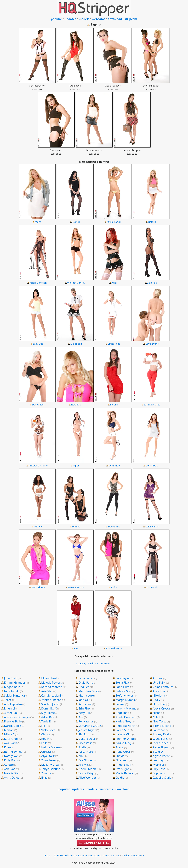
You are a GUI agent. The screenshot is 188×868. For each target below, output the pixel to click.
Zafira (114, 587)
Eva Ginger (86, 760)
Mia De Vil (152, 587)
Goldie (120, 777)
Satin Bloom (38, 587)
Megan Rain (12, 687)
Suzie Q (158, 752)
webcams (99, 19)
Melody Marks (76, 587)
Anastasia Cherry (38, 466)
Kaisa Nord (86, 752)
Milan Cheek (50, 678)
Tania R (46, 721)
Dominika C (152, 466)
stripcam (131, 19)
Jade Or (83, 700)
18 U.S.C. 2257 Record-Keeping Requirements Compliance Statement (82, 855)
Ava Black (10, 743)
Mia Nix (38, 527)
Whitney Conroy (76, 283)
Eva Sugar (122, 769)
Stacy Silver (38, 405)
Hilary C (9, 734)
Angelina (121, 713)
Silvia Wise (85, 743)
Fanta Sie (159, 730)
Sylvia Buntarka (14, 695)
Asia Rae (152, 283)
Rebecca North (125, 726)
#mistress (105, 663)
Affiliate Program (131, 855)
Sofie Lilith (123, 687)
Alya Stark (48, 756)
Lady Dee (38, 344)
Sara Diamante (152, 405)
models (84, 19)
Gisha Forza (161, 739)
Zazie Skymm (162, 747)
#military (93, 663)
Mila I (156, 717)
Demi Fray (114, 466)
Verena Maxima (126, 708)
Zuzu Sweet (49, 760)
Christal (46, 752)
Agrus (76, 466)
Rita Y (157, 700)
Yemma (76, 527)
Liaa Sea (84, 687)
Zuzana (46, 773)
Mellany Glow (50, 764)
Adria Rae (48, 717)
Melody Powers (52, 682)
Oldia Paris (86, 682)
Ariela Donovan (38, 283)
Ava (76, 648)
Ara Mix (84, 764)
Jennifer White (125, 739)
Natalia (152, 222)
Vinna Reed (114, 344)
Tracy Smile (114, 527)
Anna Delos (12, 777)
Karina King (123, 743)
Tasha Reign (87, 773)
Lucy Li (76, 222)
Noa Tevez (160, 721)
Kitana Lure (86, 695)
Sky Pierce (48, 713)
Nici (44, 726)
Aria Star (47, 691)
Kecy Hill (84, 713)
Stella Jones (160, 743)
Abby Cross (123, 752)
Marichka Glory (89, 691)
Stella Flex (122, 682)
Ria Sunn (84, 734)
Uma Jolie (159, 704)
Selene (120, 704)
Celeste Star (152, 527)
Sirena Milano (162, 726)
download (115, 19)
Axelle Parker (114, 222)
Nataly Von (11, 756)
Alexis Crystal (162, 708)
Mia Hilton (76, 344)
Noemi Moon (87, 769)
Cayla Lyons (152, 344)
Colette (9, 764)
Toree (8, 700)
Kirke (8, 747)
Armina (158, 678)
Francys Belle (13, 721)
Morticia (158, 764)
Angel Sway (123, 764)
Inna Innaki (12, 691)
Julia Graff (11, 678)
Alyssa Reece (161, 756)
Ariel (114, 283)
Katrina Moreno (52, 687)
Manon (9, 730)
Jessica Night (87, 730)
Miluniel (9, 708)
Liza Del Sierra (114, 648)
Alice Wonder (87, 777)
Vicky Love (48, 730)
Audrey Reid (161, 734)
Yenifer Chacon (51, 700)
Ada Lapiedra (13, 704)
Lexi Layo (159, 760)
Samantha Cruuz (90, 726)
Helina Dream (51, 747)
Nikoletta (159, 695)
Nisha (157, 713)
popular (56, 19)
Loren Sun (122, 730)
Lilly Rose (159, 769)
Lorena (114, 405)
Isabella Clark (162, 777)
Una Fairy (159, 682)
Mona (38, 222)
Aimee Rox (11, 713)
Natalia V (76, 405)
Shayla (120, 756)
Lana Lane (85, 678)
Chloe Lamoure (163, 687)
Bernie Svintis (13, 752)
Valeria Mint (124, 734)
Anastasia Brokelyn (17, 717)
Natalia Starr (12, 773)
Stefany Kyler (124, 695)
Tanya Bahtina (51, 769)
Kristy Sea (85, 704)
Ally (81, 756)
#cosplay (81, 663)
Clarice (46, 734)
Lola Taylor (123, 678)
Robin (45, 739)
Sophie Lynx (161, 773)
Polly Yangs (86, 721)
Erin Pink (84, 708)
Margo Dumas (125, 700)
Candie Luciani (51, 695)
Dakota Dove (87, 739)
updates (70, 19)
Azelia (82, 747)
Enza (44, 777)
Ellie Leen (122, 760)
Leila (44, 743)
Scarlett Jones (50, 704)
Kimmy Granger (15, 682)
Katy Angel (11, 739)
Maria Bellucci (125, 773)
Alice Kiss (159, 691)
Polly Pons (11, 760)
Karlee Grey (123, 721)
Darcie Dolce (12, 726)
